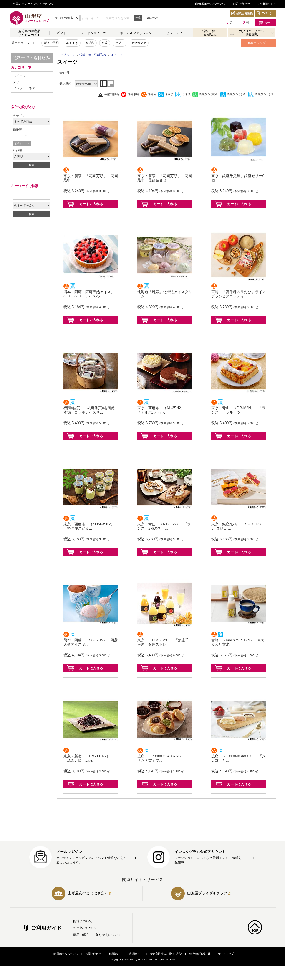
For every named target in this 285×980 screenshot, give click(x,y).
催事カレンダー (258, 43)
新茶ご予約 (51, 43)
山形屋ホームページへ (210, 4)
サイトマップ (226, 954)
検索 (138, 18)
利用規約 (114, 954)
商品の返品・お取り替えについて (97, 935)
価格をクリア (22, 144)
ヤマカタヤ (139, 43)
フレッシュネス (24, 88)
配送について (83, 921)
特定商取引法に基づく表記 (166, 954)
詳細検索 (152, 18)
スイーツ (19, 76)
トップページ (66, 55)
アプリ (120, 43)
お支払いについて (86, 928)
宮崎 (105, 43)
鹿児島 (90, 43)
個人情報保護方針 (200, 954)
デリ (16, 82)
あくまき (72, 43)
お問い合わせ (241, 4)
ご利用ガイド (267, 4)
